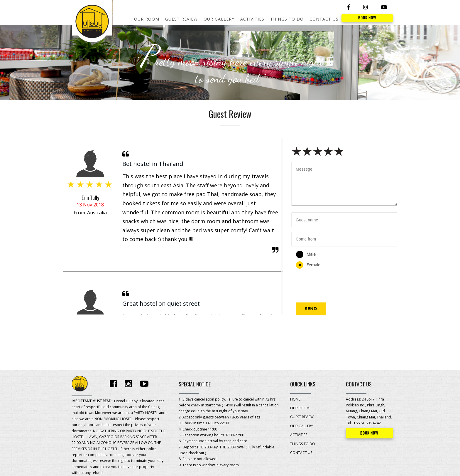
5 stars (109, 184)
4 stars (99, 184)
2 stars (81, 184)
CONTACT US (324, 19)
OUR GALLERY (219, 19)
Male (306, 254)
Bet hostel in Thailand (153, 164)
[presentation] (341, 283)
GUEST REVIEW (181, 19)
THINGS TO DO (287, 19)
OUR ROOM (147, 19)
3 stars (90, 184)
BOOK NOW (367, 18)
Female (308, 265)
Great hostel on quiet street (161, 303)
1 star (71, 184)
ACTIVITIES (252, 19)
